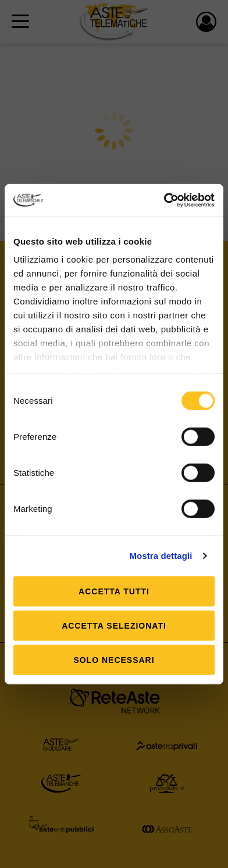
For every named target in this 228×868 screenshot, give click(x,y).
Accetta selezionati (114, 625)
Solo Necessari (114, 659)
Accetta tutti (114, 591)
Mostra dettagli (161, 556)
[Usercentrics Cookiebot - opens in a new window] (164, 200)
